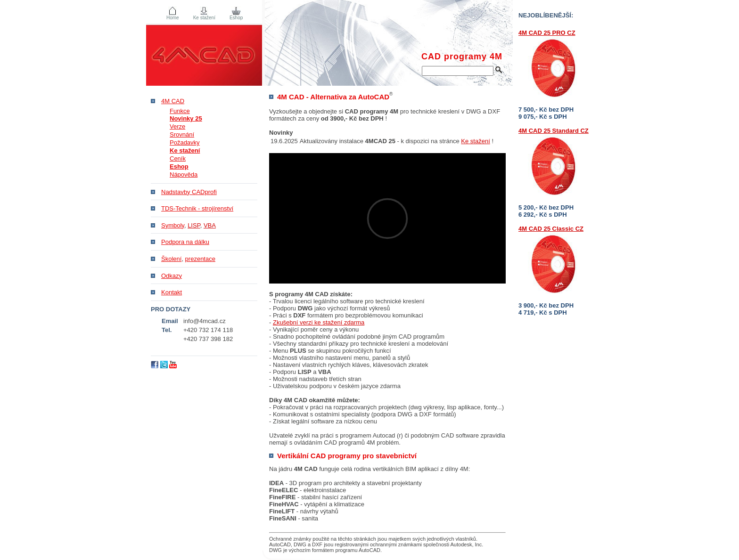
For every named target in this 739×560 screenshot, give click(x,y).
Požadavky (185, 142)
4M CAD (173, 101)
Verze (177, 126)
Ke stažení (475, 141)
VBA (210, 225)
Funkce (180, 111)
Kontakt (172, 292)
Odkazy (172, 276)
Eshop (236, 18)
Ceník (178, 158)
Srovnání (182, 134)
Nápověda (184, 174)
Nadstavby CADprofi (189, 192)
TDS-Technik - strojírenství (197, 208)
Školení (171, 259)
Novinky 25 (186, 118)
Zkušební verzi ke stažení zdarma (319, 322)
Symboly (173, 225)
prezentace (200, 259)
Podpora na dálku (185, 242)
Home (173, 18)
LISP (194, 225)
